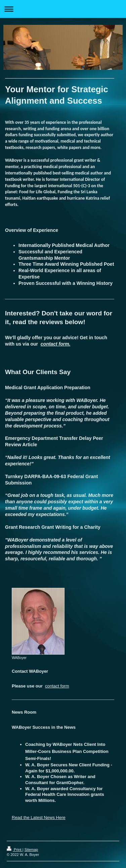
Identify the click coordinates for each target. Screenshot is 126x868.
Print (15, 850)
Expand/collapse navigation (63, 9)
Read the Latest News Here (39, 818)
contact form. (56, 344)
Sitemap (31, 850)
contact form (57, 686)
